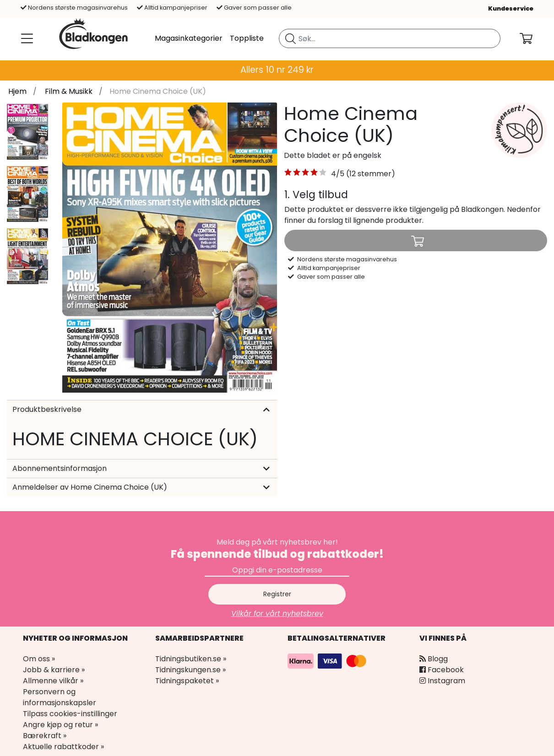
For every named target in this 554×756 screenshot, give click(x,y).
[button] (306, 174)
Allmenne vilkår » (53, 681)
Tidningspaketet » (187, 681)
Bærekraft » (45, 736)
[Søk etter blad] (291, 38)
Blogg (434, 659)
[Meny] (25, 38)
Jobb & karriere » (54, 670)
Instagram (442, 681)
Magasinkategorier (189, 38)
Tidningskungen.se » (190, 670)
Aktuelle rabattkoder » (63, 747)
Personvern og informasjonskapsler (60, 697)
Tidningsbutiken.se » (191, 659)
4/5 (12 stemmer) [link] (363, 174)
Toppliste (247, 38)
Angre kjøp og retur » (60, 725)
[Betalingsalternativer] (328, 661)
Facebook (442, 670)
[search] (390, 38)
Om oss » (39, 659)
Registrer (277, 594)
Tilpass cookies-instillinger (70, 714)
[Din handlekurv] (533, 38)
